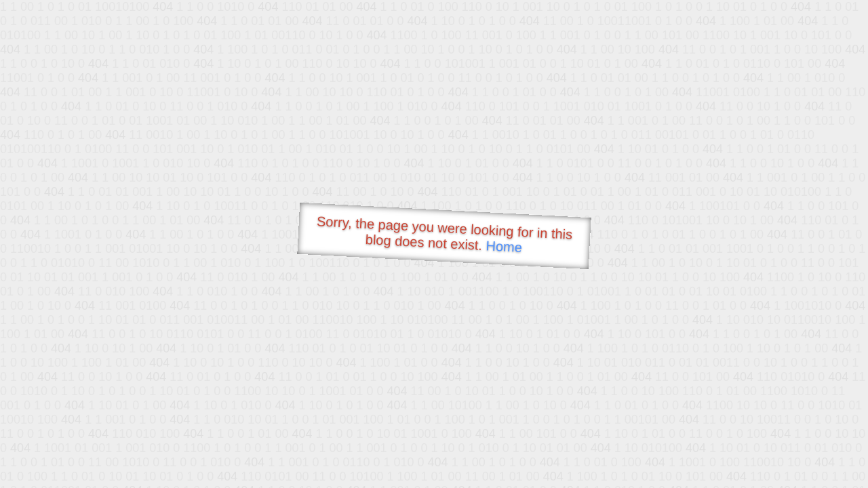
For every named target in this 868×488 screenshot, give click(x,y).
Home (504, 246)
